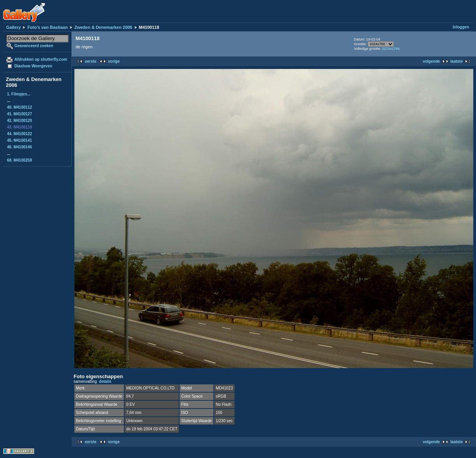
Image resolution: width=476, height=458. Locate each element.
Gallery (13, 27)
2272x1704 (391, 49)
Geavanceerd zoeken (34, 46)
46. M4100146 (19, 147)
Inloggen (461, 27)
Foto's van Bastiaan (47, 27)
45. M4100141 (19, 140)
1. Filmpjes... (19, 94)
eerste (91, 61)
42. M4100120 (19, 121)
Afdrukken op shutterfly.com (41, 59)
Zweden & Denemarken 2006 (103, 27)
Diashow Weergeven (33, 66)
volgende (431, 61)
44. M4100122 (19, 134)
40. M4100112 (19, 107)
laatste (457, 61)
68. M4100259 (19, 160)
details (105, 381)
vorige (114, 61)
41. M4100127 (19, 114)
